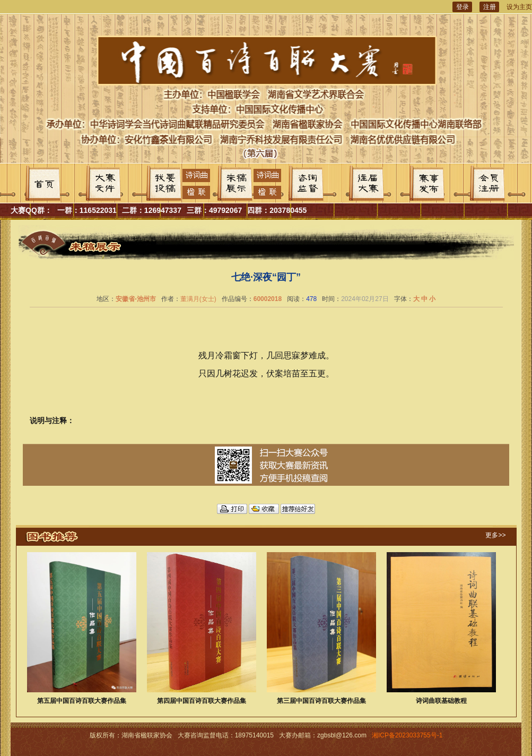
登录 (463, 7)
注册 (490, 7)
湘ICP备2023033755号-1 (407, 735)
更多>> (495, 535)
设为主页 (519, 7)
